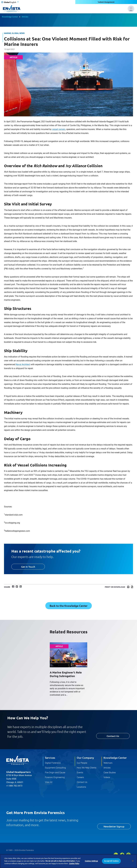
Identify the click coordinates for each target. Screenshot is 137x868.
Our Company (85, 758)
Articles (25, 17)
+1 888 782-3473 (14, 786)
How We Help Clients (87, 768)
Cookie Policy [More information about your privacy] (74, 864)
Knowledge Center (10, 17)
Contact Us (113, 736)
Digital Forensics (53, 763)
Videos (107, 777)
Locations (81, 787)
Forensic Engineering (55, 777)
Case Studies (110, 773)
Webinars (108, 763)
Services (50, 758)
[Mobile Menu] (131, 9)
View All (49, 782)
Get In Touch (28, 567)
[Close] (133, 861)
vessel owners (59, 129)
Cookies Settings (91, 861)
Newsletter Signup (114, 826)
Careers (80, 777)
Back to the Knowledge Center (69, 606)
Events (80, 773)
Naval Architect (23, 364)
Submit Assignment (106, 2)
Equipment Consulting (55, 768)
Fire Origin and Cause (55, 773)
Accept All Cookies (111, 861)
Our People (82, 763)
